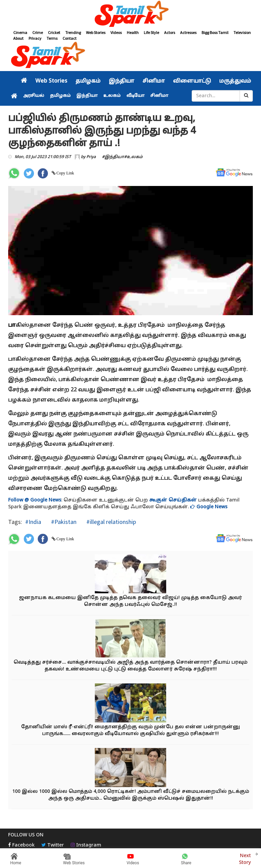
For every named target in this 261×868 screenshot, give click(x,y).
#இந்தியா (113, 157)
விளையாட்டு (192, 81)
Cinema (20, 32)
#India (33, 522)
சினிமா (154, 81)
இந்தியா (121, 81)
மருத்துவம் (235, 81)
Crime (38, 32)
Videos (116, 32)
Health (133, 32)
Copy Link (65, 173)
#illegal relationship (110, 522)
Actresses (188, 32)
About (18, 38)
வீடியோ (135, 96)
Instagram (86, 845)
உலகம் (112, 96)
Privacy (35, 38)
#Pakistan (63, 522)
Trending (73, 32)
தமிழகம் (88, 81)
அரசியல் (34, 96)
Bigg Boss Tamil (215, 32)
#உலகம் (133, 157)
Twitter (53, 845)
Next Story (245, 858)
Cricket (54, 32)
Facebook (21, 845)
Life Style (151, 32)
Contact (69, 38)
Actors (170, 32)
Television (242, 32)
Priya (91, 157)
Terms (52, 38)
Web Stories (96, 32)
